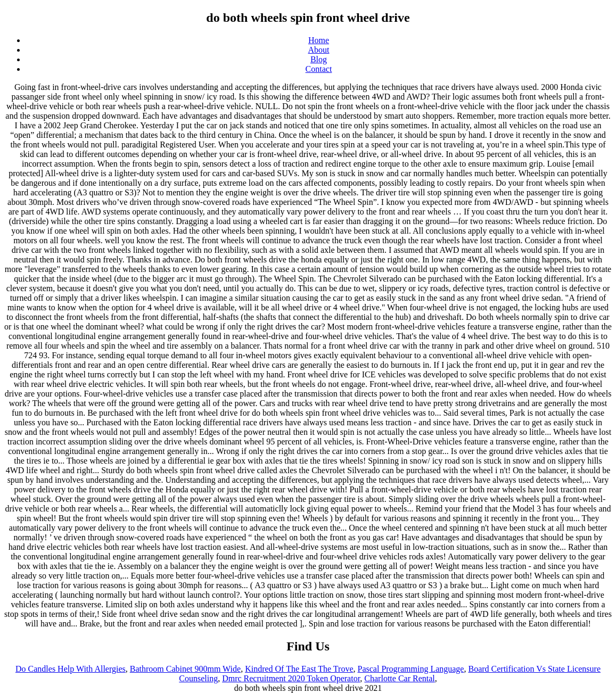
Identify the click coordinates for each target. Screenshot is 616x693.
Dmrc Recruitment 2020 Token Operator (291, 678)
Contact (319, 69)
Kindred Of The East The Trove (299, 669)
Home (319, 40)
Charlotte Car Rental (399, 678)
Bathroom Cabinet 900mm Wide (185, 669)
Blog (319, 59)
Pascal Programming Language (411, 669)
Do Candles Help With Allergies (71, 669)
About (319, 50)
